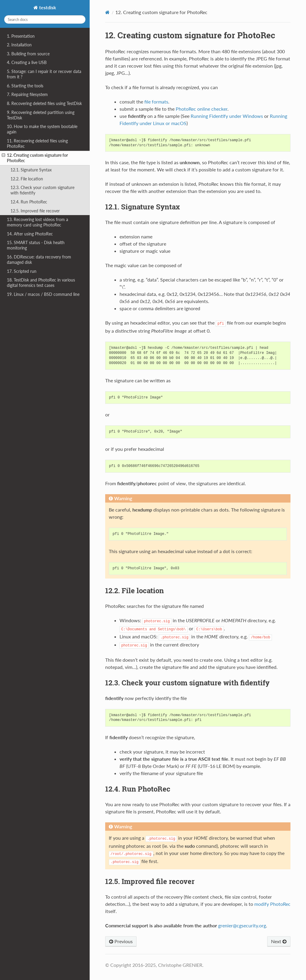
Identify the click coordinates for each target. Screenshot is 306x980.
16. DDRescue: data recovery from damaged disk (39, 260)
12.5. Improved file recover (35, 211)
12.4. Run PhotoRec (29, 202)
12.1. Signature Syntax (31, 170)
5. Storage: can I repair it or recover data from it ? (44, 74)
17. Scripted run (22, 271)
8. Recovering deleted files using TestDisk (44, 103)
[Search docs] (45, 19)
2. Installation (19, 45)
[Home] (107, 12)
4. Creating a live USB (27, 62)
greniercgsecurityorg (242, 925)
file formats (156, 102)
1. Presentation (21, 36)
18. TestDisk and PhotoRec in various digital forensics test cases (41, 283)
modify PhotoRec (272, 904)
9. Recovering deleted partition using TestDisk (41, 115)
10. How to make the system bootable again (42, 129)
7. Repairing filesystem (27, 94)
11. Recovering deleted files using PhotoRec (37, 143)
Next (279, 941)
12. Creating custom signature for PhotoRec (35, 158)
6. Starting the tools (25, 86)
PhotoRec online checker (202, 109)
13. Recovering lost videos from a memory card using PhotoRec (38, 222)
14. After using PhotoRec (30, 234)
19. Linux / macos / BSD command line (43, 294)
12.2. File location (27, 179)
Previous (121, 941)
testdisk (47, 7)
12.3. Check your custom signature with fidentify (42, 190)
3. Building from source (28, 54)
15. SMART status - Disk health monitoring (36, 245)
